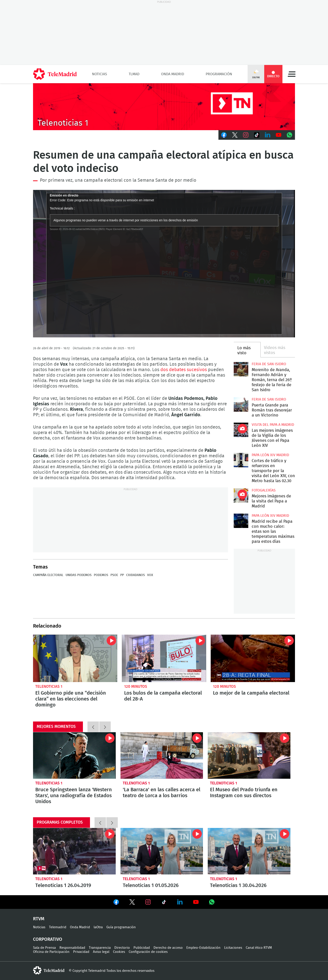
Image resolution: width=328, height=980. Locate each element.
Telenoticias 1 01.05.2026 (162, 851)
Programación (219, 74)
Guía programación (121, 927)
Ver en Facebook (116, 903)
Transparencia (100, 948)
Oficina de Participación (51, 952)
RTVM (39, 919)
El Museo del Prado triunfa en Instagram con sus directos (249, 755)
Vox (150, 575)
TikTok (257, 135)
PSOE (114, 575)
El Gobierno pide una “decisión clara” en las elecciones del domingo (75, 658)
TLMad (134, 74)
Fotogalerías (264, 490)
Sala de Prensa (44, 948)
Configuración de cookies (148, 952)
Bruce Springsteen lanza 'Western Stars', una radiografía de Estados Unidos (74, 755)
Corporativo (48, 939)
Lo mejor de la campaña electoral (253, 658)
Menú (292, 74)
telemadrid (49, 970)
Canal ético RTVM (259, 948)
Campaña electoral (48, 575)
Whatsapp (290, 135)
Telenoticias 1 (49, 687)
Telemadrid (58, 927)
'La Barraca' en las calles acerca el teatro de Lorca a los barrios (162, 755)
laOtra (98, 927)
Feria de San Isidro (269, 364)
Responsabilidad (72, 948)
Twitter (235, 135)
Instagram (246, 135)
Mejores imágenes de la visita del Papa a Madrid (241, 495)
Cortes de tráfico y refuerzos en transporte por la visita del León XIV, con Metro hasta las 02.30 (241, 460)
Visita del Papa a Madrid (273, 425)
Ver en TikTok (164, 903)
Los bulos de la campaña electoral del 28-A (164, 658)
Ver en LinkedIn (180, 902)
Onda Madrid (173, 74)
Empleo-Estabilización (203, 948)
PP (122, 575)
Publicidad (142, 948)
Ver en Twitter (132, 903)
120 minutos (136, 687)
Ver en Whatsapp (212, 902)
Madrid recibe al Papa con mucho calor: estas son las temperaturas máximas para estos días (241, 521)
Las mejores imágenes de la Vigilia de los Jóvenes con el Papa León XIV (241, 430)
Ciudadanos (136, 575)
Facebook (224, 135)
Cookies (119, 952)
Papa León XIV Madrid (270, 455)
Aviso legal (101, 952)
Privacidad (81, 952)
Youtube (279, 135)
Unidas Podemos (79, 575)
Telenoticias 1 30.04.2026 (249, 851)
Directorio (122, 948)
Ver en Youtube (196, 902)
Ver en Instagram (148, 902)
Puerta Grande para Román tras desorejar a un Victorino (241, 405)
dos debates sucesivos (184, 370)
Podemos (101, 575)
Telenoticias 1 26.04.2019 (74, 851)
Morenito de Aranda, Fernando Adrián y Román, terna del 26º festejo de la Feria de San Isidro (241, 369)
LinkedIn (268, 135)
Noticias (100, 74)
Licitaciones (233, 948)
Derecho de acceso (168, 948)
